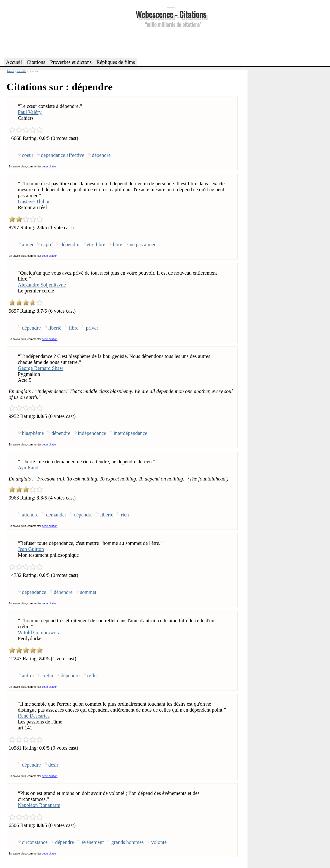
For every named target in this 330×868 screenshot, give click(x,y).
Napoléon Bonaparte (39, 805)
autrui (28, 676)
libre (117, 244)
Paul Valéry (30, 112)
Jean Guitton (31, 549)
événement (93, 842)
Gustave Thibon (34, 201)
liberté (55, 328)
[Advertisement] (171, 42)
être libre (96, 244)
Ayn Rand (28, 468)
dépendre (101, 155)
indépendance (92, 433)
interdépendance (131, 433)
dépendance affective (63, 155)
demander (56, 515)
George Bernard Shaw (41, 368)
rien (125, 515)
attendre (30, 515)
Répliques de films (116, 62)
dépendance (34, 592)
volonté (159, 842)
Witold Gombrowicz (39, 632)
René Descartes (34, 716)
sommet (88, 592)
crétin (47, 676)
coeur (28, 155)
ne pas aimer (143, 244)
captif (47, 244)
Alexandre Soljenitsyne (42, 285)
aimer (28, 244)
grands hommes (128, 842)
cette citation (50, 167)
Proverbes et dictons (71, 62)
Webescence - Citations (171, 14)
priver (92, 328)
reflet (92, 676)
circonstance (35, 842)
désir (53, 765)
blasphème (33, 433)
